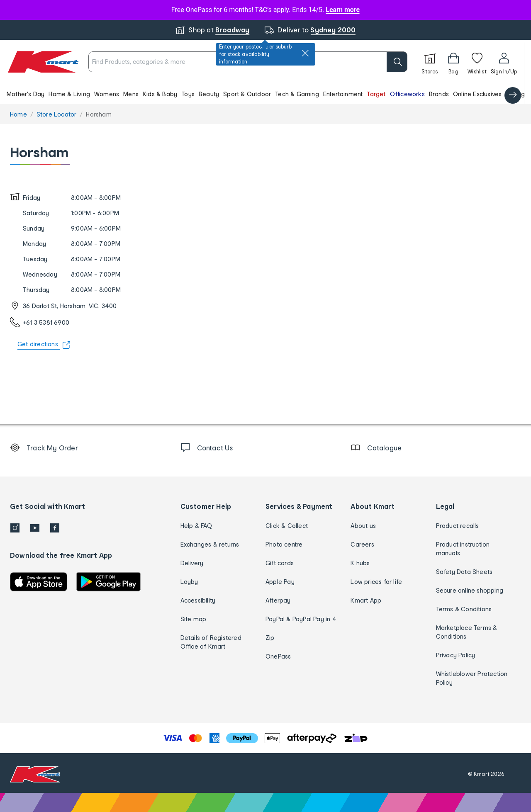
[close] (305, 53)
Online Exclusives (477, 94)
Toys (188, 94)
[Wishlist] (477, 62)
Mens (131, 94)
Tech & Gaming (297, 94)
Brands (439, 94)
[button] (262, 94)
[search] (397, 62)
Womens (107, 94)
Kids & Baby (160, 94)
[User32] (504, 62)
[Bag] (453, 62)
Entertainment (343, 94)
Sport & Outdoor (247, 94)
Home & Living (69, 94)
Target (376, 94)
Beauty (209, 94)
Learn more (343, 10)
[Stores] (430, 62)
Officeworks (407, 94)
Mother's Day (26, 94)
